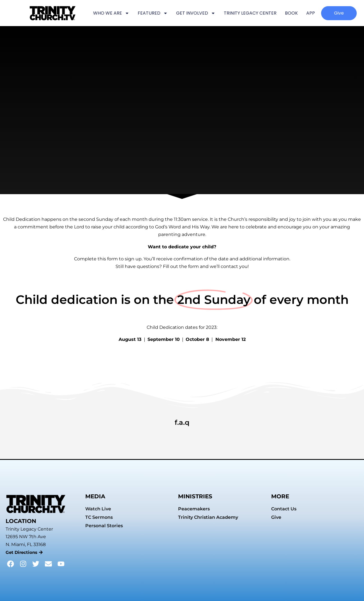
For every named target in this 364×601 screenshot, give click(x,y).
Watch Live (98, 509)
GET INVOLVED (196, 13)
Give (276, 517)
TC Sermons (99, 517)
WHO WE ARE (111, 13)
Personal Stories (104, 526)
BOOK (291, 13)
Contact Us (284, 509)
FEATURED (153, 13)
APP (311, 13)
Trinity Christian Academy (208, 517)
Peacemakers (194, 509)
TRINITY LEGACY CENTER (250, 13)
